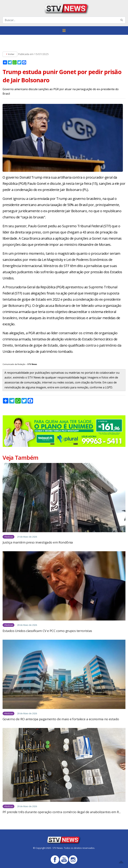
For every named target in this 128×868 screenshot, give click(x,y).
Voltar (10, 54)
